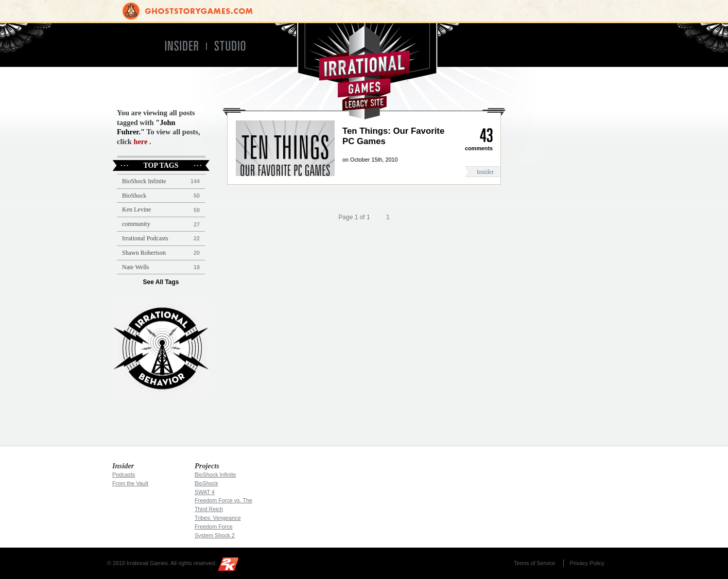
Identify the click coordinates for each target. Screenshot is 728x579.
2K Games (231, 566)
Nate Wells (135, 267)
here (140, 142)
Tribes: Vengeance (218, 518)
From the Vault (130, 483)
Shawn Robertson (144, 253)
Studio (235, 46)
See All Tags (161, 282)
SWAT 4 (205, 492)
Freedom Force (214, 527)
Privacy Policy (587, 563)
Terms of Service (534, 563)
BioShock (134, 196)
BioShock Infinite (144, 181)
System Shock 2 (215, 535)
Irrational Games (364, 71)
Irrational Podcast (161, 348)
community (136, 224)
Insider (485, 172)
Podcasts (124, 475)
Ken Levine (136, 209)
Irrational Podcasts (145, 238)
